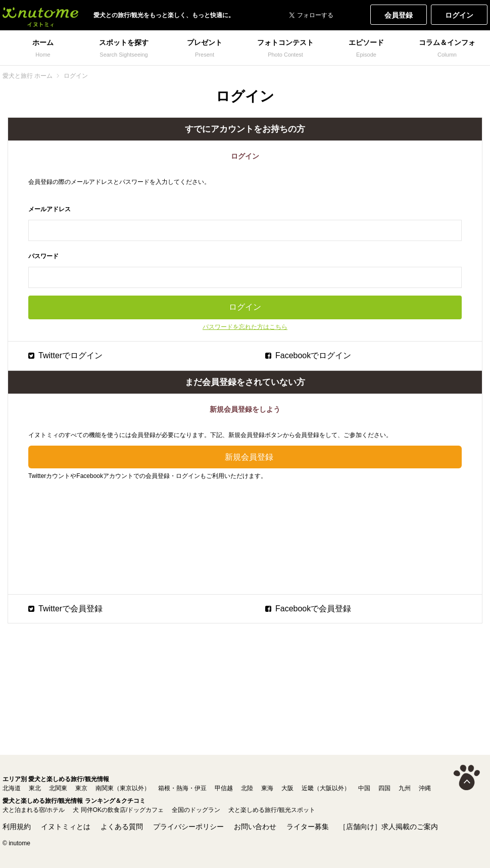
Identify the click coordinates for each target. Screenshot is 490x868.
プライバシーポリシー (188, 827)
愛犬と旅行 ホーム (28, 76)
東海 (267, 788)
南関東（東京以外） (123, 788)
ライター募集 (308, 827)
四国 (384, 788)
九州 (405, 788)
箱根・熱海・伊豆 (182, 788)
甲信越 (224, 788)
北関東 (58, 788)
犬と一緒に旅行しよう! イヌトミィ (40, 15)
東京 (81, 788)
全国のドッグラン (196, 810)
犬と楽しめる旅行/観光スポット (272, 810)
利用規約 (17, 827)
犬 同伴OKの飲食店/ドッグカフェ (118, 810)
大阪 (287, 788)
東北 (35, 788)
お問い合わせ (255, 827)
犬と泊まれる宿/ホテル (34, 810)
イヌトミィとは (66, 827)
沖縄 (425, 788)
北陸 (247, 788)
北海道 (12, 788)
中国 (364, 788)
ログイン (459, 15)
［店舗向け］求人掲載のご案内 (388, 827)
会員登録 (399, 15)
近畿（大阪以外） (326, 788)
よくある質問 (122, 827)
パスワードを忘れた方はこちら (245, 327)
